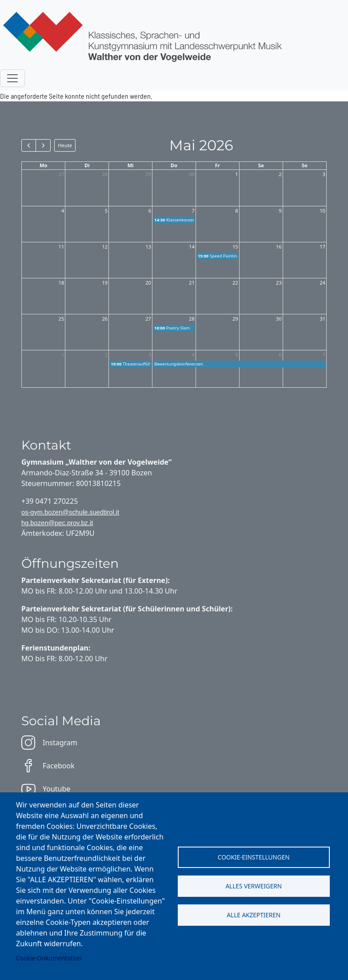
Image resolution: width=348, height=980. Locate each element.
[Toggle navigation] (12, 78)
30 (192, 174)
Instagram (49, 743)
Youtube (46, 789)
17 (322, 247)
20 (148, 283)
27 (62, 174)
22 (235, 283)
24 (322, 283)
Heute (65, 145)
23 (279, 283)
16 (279, 247)
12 (105, 247)
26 (105, 319)
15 (235, 247)
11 (62, 247)
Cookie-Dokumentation (49, 958)
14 (192, 247)
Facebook (48, 766)
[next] (43, 145)
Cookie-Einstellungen (254, 857)
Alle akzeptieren (254, 915)
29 (148, 174)
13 (148, 247)
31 (322, 319)
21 (192, 283)
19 (105, 283)
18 (62, 283)
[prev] (29, 145)
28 (105, 174)
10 (322, 211)
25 (62, 319)
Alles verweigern (254, 886)
